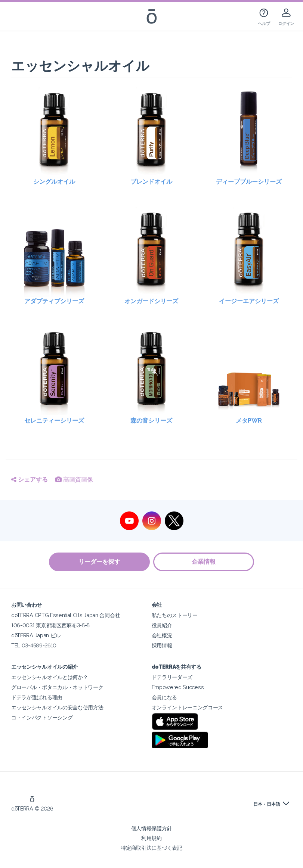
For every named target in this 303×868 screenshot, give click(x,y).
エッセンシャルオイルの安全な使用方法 (57, 707)
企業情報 (204, 562)
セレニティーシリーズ (54, 421)
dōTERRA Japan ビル (36, 635)
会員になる (164, 697)
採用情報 (162, 645)
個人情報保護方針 (152, 828)
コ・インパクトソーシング (42, 717)
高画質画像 (74, 480)
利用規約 (151, 838)
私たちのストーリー (175, 615)
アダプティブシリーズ (54, 301)
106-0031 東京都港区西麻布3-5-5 (50, 625)
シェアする (30, 480)
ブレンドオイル (151, 182)
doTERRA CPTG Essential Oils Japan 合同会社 (66, 615)
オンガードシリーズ (151, 301)
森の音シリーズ (151, 421)
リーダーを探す (99, 562)
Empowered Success (178, 687)
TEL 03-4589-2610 (34, 645)
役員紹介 (162, 625)
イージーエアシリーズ (249, 301)
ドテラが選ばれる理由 (37, 697)
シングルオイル (54, 182)
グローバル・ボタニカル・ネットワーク (57, 687)
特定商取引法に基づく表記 (151, 848)
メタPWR (249, 421)
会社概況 (162, 635)
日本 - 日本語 (267, 804)
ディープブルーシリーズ (249, 182)
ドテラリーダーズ (172, 677)
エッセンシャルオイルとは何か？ (50, 677)
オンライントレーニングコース (188, 707)
